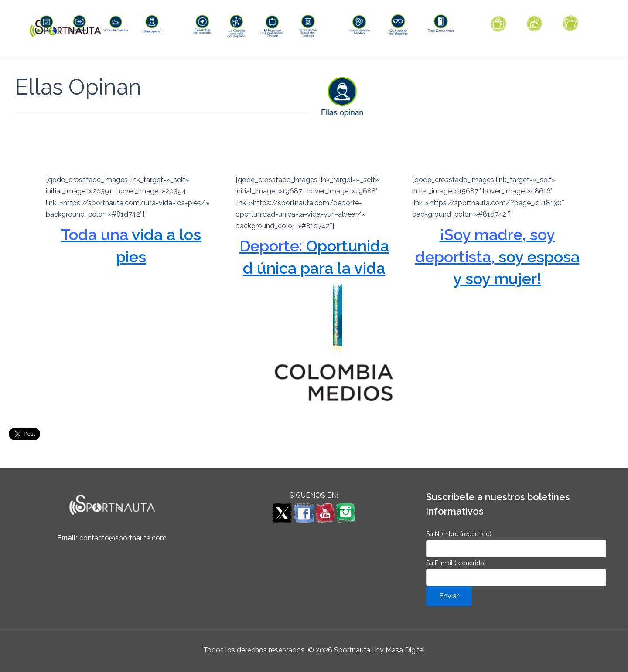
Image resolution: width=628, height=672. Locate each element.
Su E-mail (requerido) (516, 573)
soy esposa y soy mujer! (497, 271)
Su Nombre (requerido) (516, 544)
